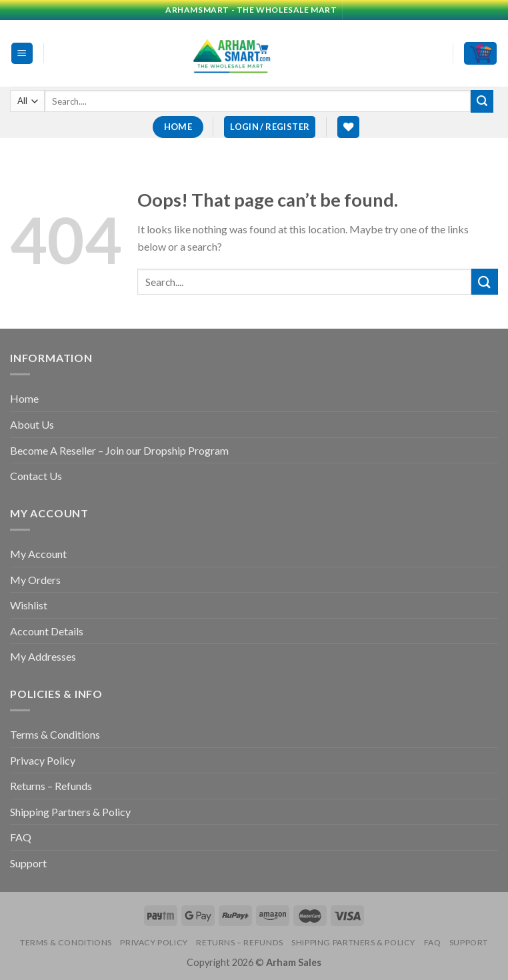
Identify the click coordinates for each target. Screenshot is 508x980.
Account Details (47, 631)
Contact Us (36, 476)
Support (28, 863)
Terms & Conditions (55, 734)
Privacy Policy (43, 760)
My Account (38, 554)
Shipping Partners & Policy (70, 812)
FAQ (21, 837)
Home (24, 398)
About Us (32, 424)
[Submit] (482, 101)
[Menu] (22, 54)
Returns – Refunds (51, 786)
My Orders (35, 580)
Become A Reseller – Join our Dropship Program (119, 450)
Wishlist (29, 605)
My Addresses (43, 656)
